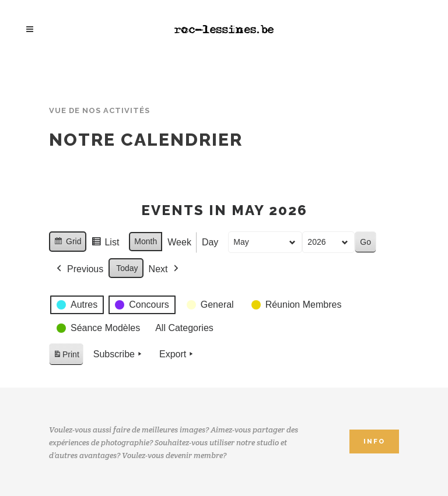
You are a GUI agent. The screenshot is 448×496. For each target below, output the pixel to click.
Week (179, 242)
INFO (374, 442)
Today (127, 268)
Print (66, 356)
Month (146, 241)
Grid (67, 243)
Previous (79, 269)
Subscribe (119, 354)
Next (165, 269)
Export (177, 354)
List (105, 244)
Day (210, 242)
